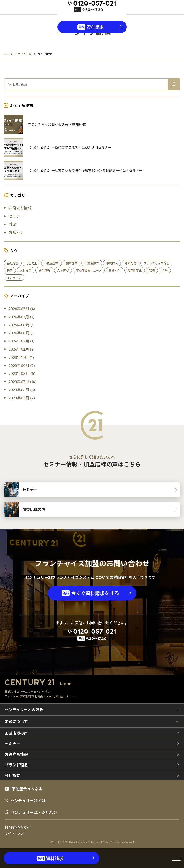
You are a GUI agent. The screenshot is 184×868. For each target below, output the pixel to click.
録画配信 (131, 263)
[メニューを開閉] (176, 858)
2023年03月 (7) (22, 398)
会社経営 (13, 263)
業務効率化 (135, 270)
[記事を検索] (174, 84)
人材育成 (63, 270)
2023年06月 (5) (22, 390)
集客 (10, 270)
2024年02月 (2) (22, 349)
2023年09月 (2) (22, 365)
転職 (152, 270)
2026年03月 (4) (22, 308)
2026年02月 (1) (21, 317)
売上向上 (31, 263)
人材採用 (26, 270)
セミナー (16, 216)
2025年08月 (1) (22, 325)
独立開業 (72, 263)
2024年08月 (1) (22, 333)
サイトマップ (14, 833)
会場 (165, 270)
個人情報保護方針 (17, 827)
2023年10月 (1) (21, 357)
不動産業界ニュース (89, 270)
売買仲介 (115, 270)
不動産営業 (52, 263)
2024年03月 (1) (22, 341)
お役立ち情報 (20, 208)
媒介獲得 (44, 270)
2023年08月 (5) (22, 373)
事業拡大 (112, 263)
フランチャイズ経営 (156, 263)
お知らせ (16, 232)
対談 (12, 224)
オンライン (14, 278)
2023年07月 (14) (23, 381)
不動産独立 (92, 263)
